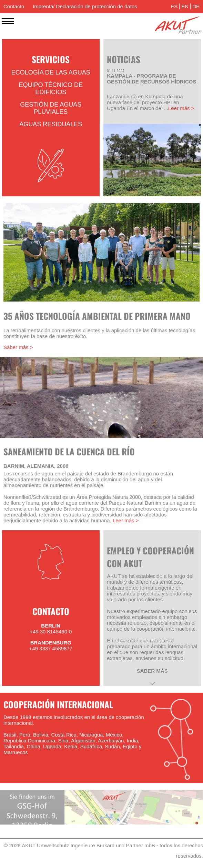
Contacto (14, 6)
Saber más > (18, 347)
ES (174, 6)
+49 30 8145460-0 (51, 632)
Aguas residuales (51, 124)
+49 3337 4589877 (51, 648)
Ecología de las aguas (51, 72)
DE (196, 6)
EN (185, 6)
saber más (152, 671)
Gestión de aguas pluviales (51, 108)
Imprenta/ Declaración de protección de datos (85, 6)
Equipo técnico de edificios (51, 88)
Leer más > (181, 108)
